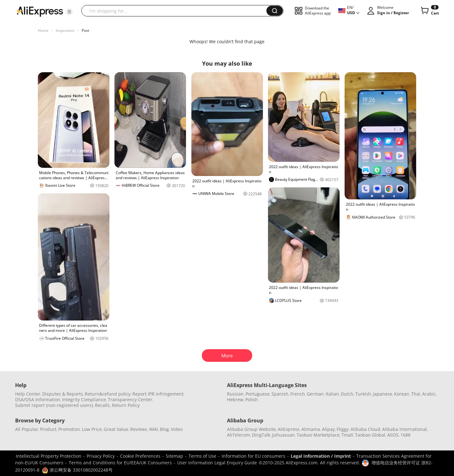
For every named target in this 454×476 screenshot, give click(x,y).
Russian (235, 394)
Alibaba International (405, 429)
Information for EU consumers (253, 456)
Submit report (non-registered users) (54, 405)
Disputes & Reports (63, 394)
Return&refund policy (108, 394)
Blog (164, 429)
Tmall (347, 435)
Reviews (139, 429)
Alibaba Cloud (365, 429)
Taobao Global (370, 435)
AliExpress (289, 429)
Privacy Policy (101, 456)
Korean (402, 394)
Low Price (92, 429)
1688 (405, 435)
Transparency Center (130, 400)
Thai (416, 394)
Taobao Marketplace (318, 435)
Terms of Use (202, 456)
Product (48, 429)
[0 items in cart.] (429, 11)
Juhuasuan (283, 435)
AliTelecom (239, 435)
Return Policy (126, 405)
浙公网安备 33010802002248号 (77, 470)
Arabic (429, 394)
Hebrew (235, 400)
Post (85, 30)
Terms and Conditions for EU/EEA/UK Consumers (120, 463)
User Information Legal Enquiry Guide (217, 463)
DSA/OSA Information (38, 400)
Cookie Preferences (140, 456)
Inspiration (65, 30)
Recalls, (103, 405)
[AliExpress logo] (40, 11)
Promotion (69, 429)
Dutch (347, 394)
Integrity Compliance (84, 400)
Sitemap (175, 456)
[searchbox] (176, 11)
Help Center (28, 394)
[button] (69, 12)
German (315, 394)
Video (177, 429)
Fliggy (343, 429)
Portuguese (258, 394)
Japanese (383, 394)
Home (43, 30)
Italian (332, 394)
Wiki (154, 429)
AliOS (393, 435)
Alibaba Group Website (251, 429)
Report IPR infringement (158, 394)
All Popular (27, 429)
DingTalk (261, 435)
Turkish (363, 394)
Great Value (116, 429)
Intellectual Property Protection (49, 456)
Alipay (328, 429)
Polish (252, 400)
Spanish (280, 394)
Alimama (311, 429)
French (298, 394)
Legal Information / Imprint (321, 456)
